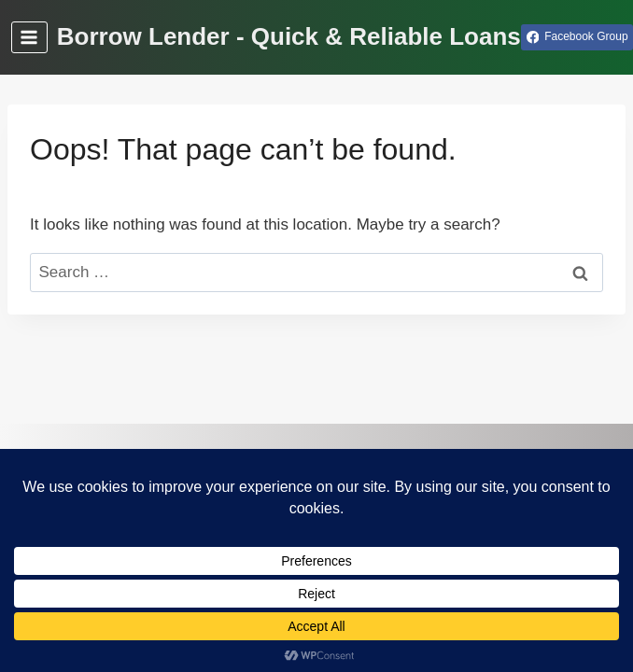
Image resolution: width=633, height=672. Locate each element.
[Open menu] (29, 37)
